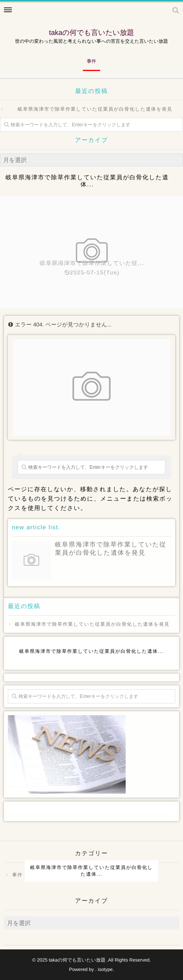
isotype (105, 969)
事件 (91, 61)
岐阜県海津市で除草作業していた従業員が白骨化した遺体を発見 (95, 109)
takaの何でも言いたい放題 (92, 33)
